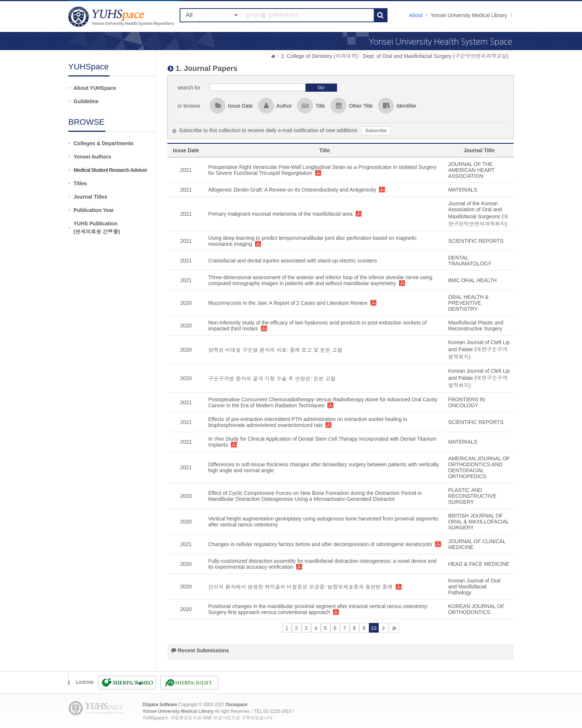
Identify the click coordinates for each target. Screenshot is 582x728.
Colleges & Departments (104, 143)
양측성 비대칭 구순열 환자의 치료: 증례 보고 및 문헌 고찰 (275, 350)
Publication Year (94, 210)
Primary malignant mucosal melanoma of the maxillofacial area (280, 214)
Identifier (406, 106)
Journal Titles (90, 197)
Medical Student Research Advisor (110, 170)
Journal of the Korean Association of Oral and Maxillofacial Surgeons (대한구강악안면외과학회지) (478, 214)
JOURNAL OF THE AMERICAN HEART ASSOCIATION (471, 170)
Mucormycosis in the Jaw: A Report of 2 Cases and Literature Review (288, 303)
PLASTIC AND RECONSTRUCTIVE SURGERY (472, 496)
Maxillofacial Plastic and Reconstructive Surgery (476, 326)
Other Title (361, 106)
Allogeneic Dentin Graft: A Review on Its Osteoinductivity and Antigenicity (292, 190)
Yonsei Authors (92, 157)
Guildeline (86, 101)
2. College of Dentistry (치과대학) (319, 56)
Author (284, 106)
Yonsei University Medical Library (469, 15)
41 (394, 628)
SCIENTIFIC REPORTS (476, 241)
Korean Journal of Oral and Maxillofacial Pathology (474, 587)
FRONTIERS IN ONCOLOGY (466, 402)
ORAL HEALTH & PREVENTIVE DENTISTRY (468, 303)
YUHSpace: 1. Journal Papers (122, 17)
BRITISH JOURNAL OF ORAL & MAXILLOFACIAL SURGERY (478, 522)
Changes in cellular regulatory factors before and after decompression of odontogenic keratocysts (320, 544)
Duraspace (236, 705)
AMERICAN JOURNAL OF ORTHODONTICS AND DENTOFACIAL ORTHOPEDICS (479, 467)
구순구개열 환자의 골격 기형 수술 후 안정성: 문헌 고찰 (272, 379)
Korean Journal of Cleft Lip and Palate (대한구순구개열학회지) (479, 350)
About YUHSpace (95, 88)
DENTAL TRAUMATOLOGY (470, 261)
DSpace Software (160, 705)
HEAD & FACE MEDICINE (479, 564)
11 (383, 628)
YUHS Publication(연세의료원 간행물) (97, 228)
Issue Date (240, 106)
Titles (80, 183)
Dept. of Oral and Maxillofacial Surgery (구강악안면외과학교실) (436, 56)
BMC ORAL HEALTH (472, 280)
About (416, 15)
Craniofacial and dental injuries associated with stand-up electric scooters (292, 261)
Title (320, 106)
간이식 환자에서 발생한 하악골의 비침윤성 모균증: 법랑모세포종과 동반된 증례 (300, 587)
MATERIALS (462, 190)
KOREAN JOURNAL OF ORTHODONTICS (476, 609)
